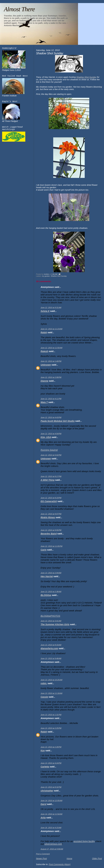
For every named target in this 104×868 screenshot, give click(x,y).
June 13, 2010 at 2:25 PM (51, 728)
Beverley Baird (49, 534)
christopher (47, 791)
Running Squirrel (49, 450)
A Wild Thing (48, 480)
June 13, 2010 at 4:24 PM (51, 763)
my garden (46, 276)
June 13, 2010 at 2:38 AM (51, 592)
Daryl (43, 804)
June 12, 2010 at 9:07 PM (51, 514)
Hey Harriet (47, 576)
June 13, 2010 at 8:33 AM (51, 645)
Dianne (44, 381)
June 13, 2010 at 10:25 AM (51, 680)
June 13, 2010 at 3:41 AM (51, 621)
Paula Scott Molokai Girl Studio (58, 421)
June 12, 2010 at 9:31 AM (51, 308)
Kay (43, 751)
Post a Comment (43, 854)
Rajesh (44, 351)
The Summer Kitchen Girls (55, 624)
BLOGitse (46, 595)
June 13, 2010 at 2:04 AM (51, 573)
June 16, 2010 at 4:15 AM (51, 828)
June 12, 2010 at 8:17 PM (51, 476)
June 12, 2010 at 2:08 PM (51, 377)
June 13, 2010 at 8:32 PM (51, 787)
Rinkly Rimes (48, 517)
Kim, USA (46, 437)
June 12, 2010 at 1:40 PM (51, 361)
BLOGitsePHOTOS (50, 616)
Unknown (46, 365)
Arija (43, 818)
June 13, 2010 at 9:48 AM (51, 658)
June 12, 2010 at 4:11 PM (51, 399)
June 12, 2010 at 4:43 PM (51, 417)
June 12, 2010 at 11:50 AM (51, 348)
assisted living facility (84, 841)
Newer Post (41, 858)
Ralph (44, 332)
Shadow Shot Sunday (86, 77)
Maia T (44, 402)
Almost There (19, 9)
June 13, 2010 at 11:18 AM (51, 693)
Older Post (97, 858)
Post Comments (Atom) (60, 864)
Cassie (44, 697)
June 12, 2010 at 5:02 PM (51, 455)
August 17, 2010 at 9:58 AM (52, 849)
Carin (44, 550)
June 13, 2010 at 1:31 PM (51, 715)
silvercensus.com (53, 844)
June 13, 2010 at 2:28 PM (51, 747)
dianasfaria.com (49, 648)
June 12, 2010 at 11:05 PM (51, 546)
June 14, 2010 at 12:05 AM (51, 801)
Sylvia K (45, 311)
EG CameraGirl (49, 501)
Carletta (45, 767)
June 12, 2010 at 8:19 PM (51, 498)
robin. (44, 683)
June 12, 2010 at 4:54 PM (51, 434)
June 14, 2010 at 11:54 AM (51, 814)
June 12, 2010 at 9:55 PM (51, 530)
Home (69, 858)
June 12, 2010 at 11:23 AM (51, 329)
